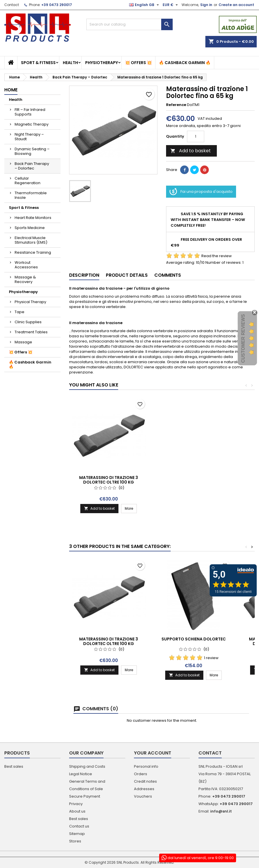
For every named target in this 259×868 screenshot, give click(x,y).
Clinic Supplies (28, 322)
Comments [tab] (168, 275)
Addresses (144, 789)
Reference (176, 105)
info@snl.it (221, 811)
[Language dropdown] (145, 5)
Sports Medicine (30, 228)
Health (70, 63)
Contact (12, 5)
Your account (153, 753)
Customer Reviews (243, 339)
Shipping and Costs (87, 766)
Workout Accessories (26, 265)
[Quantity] (196, 136)
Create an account (236, 5)
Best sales (14, 766)
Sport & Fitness (38, 63)
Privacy (76, 804)
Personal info (146, 766)
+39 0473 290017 (57, 5)
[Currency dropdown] (171, 5)
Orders (141, 774)
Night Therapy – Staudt (29, 137)
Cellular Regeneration (28, 181)
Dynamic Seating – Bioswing (32, 151)
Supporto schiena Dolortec (194, 639)
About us (77, 811)
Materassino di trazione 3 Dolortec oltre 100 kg (193, 480)
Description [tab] (84, 275)
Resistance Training (33, 252)
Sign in (206, 5)
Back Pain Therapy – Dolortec (32, 166)
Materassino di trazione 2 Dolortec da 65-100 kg (109, 480)
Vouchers (143, 796)
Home (11, 90)
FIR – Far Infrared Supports (30, 112)
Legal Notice (81, 774)
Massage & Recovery (25, 279)
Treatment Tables (31, 332)
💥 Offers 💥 (138, 63)
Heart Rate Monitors (33, 218)
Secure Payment (85, 796)
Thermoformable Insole (31, 195)
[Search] (129, 24)
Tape (20, 312)
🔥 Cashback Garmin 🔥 (185, 63)
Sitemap (77, 834)
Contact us (79, 826)
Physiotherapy (102, 63)
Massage (23, 342)
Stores (75, 841)
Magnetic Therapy (32, 124)
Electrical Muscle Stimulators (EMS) (31, 240)
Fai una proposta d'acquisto (201, 192)
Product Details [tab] (127, 275)
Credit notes (145, 781)
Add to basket (191, 151)
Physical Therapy (30, 302)
